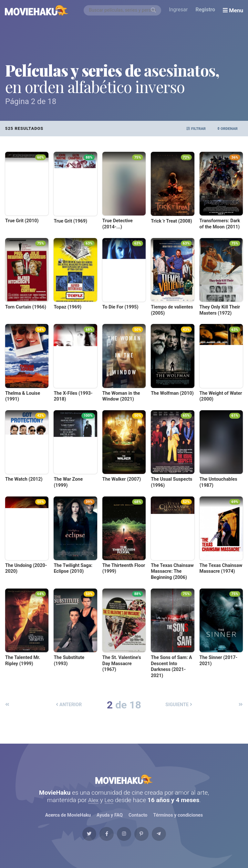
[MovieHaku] (37, 10)
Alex (93, 807)
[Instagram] (124, 844)
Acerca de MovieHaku (68, 822)
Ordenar (225, 128)
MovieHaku (124, 782)
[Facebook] (99, 844)
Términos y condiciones (178, 822)
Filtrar (188, 128)
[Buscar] (155, 10)
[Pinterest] (149, 844)
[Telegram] (173, 844)
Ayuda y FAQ (109, 822)
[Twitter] (75, 844)
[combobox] (124, 10)
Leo (110, 807)
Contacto (138, 822)
